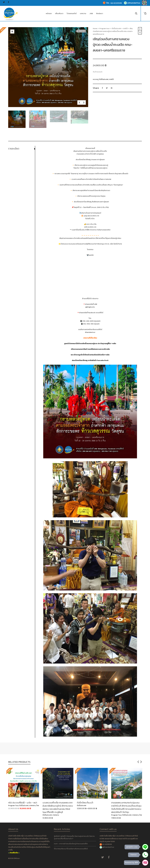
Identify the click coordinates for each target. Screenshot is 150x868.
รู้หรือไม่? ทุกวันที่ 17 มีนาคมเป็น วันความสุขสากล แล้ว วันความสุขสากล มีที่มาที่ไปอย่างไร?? (74, 837)
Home (95, 29)
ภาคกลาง (32, 806)
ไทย (38, 806)
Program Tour (13, 806)
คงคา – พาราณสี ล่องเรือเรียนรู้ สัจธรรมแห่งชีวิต (71, 844)
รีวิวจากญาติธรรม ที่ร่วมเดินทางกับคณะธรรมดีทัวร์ (71, 849)
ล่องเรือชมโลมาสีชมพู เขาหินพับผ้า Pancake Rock (90, 360)
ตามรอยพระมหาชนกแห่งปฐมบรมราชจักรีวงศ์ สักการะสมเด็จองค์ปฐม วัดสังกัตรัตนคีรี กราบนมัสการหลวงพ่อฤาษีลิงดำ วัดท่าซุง (126, 807)
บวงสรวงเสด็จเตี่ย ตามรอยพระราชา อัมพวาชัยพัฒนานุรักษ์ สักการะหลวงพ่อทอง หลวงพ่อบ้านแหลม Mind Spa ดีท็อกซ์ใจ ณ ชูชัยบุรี (58, 807)
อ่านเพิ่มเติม (14, 853)
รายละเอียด (14, 149)
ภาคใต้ (125, 29)
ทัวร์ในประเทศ (116, 29)
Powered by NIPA (132, 863)
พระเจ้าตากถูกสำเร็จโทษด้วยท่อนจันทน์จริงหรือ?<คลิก (90, 355)
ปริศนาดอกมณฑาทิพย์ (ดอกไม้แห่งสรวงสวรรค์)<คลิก (90, 349)
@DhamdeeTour (108, 847)
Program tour (104, 29)
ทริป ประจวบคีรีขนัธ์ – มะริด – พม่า (23, 803)
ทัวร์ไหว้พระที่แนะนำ (85, 803)
